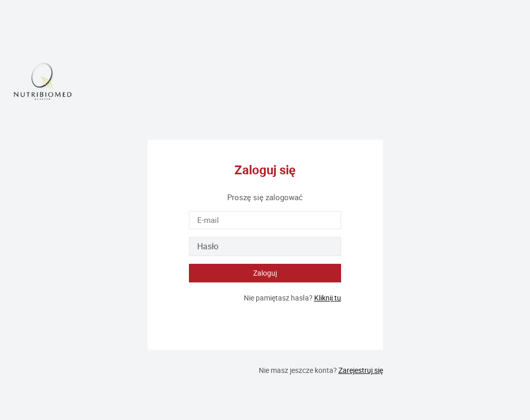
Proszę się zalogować (265, 197)
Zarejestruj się (361, 370)
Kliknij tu (328, 298)
